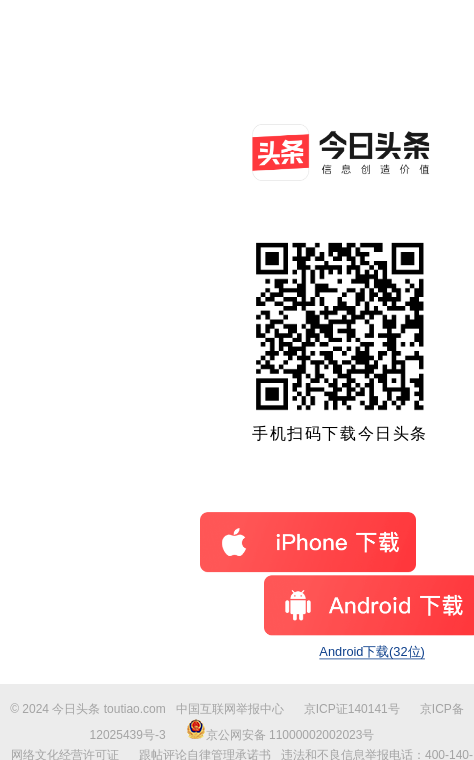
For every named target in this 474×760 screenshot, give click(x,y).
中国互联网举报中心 (230, 709)
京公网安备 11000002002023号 (280, 735)
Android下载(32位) (371, 651)
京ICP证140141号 (352, 709)
